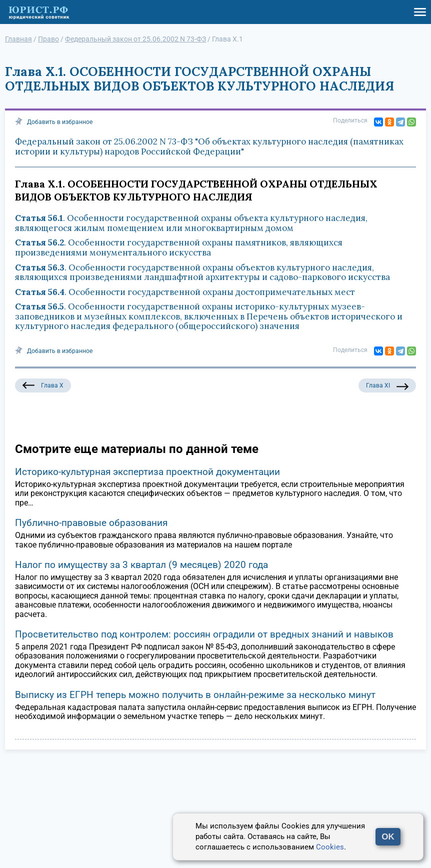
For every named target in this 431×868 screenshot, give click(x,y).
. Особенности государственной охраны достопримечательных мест (185, 292)
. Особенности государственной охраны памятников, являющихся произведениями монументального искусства (179, 247)
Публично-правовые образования (91, 523)
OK (388, 837)
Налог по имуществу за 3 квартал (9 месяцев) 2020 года (141, 565)
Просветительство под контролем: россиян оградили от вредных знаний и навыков (204, 634)
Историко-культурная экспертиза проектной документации (147, 472)
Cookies (330, 847)
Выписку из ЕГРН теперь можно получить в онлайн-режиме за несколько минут (195, 695)
